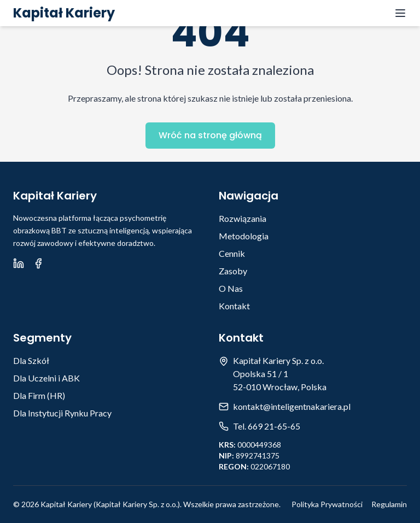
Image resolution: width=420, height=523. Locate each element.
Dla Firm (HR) (39, 395)
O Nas (231, 288)
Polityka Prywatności (327, 504)
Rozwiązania (243, 218)
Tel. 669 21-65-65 (267, 426)
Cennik (232, 253)
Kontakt (234, 306)
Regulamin (389, 504)
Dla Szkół (31, 360)
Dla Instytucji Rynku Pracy (62, 413)
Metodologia (244, 236)
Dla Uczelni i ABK (46, 378)
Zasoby (233, 271)
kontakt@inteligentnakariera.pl (292, 406)
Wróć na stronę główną (210, 135)
